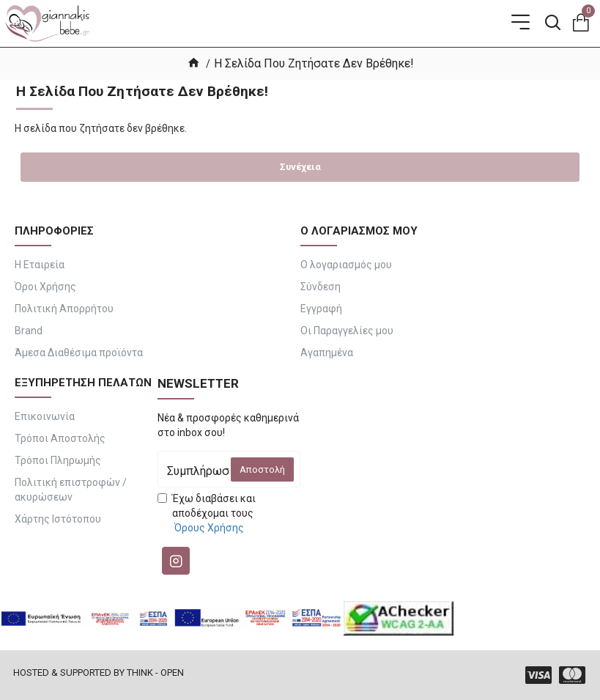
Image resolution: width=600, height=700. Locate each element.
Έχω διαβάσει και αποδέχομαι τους (207, 514)
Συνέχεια (300, 167)
